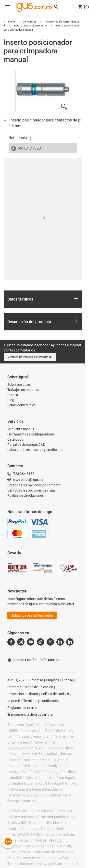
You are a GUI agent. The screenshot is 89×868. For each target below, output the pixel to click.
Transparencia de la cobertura (30, 714)
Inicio (11, 22)
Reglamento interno (22, 708)
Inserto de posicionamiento (30, 26)
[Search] (56, 7)
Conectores (30, 22)
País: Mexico (49, 660)
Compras (14, 687)
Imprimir (14, 701)
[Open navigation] (7, 7)
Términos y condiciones (41, 701)
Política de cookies (55, 694)
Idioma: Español (22, 660)
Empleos (53, 680)
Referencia (18, 138)
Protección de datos (23, 694)
